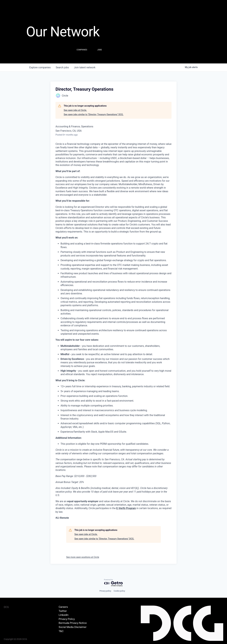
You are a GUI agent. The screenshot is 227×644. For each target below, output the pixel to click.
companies (40, 67)
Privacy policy (105, 591)
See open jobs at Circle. (75, 110)
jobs (62, 67)
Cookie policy (119, 591)
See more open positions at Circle (83, 557)
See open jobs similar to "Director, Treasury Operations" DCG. (94, 114)
